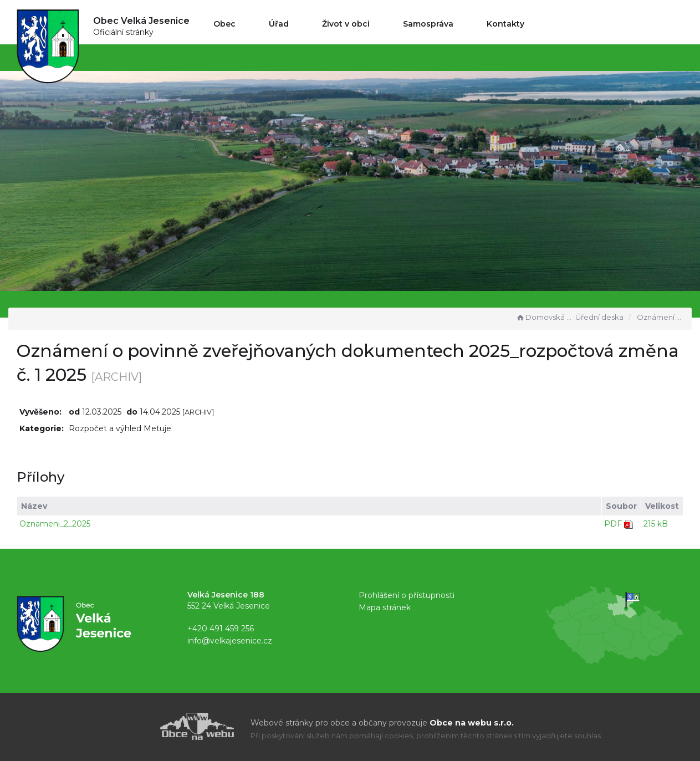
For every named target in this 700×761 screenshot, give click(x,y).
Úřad (279, 24)
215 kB (656, 524)
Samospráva (428, 24)
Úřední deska (599, 317)
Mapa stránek (385, 607)
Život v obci (346, 24)
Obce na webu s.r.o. (472, 723)
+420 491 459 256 (221, 629)
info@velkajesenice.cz (230, 641)
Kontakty (505, 24)
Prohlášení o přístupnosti (407, 595)
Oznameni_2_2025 (55, 524)
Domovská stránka (544, 317)
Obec (224, 24)
